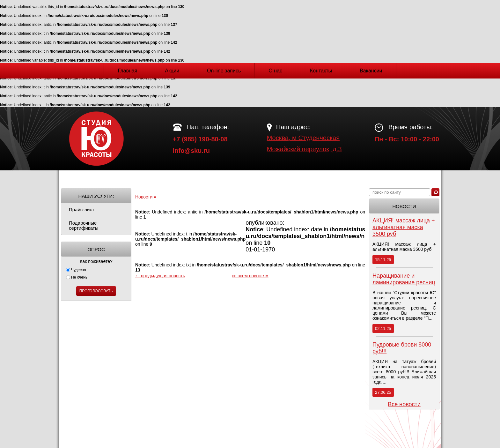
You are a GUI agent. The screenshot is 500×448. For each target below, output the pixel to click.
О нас (275, 71)
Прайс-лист (82, 209)
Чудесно (76, 270)
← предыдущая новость (160, 276)
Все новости (404, 404)
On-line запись (224, 71)
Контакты (321, 71)
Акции (172, 71)
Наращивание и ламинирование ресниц (404, 279)
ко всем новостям (250, 276)
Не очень (77, 277)
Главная (127, 71)
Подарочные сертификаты (84, 225)
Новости (144, 197)
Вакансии (371, 71)
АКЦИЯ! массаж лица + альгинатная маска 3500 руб (404, 227)
